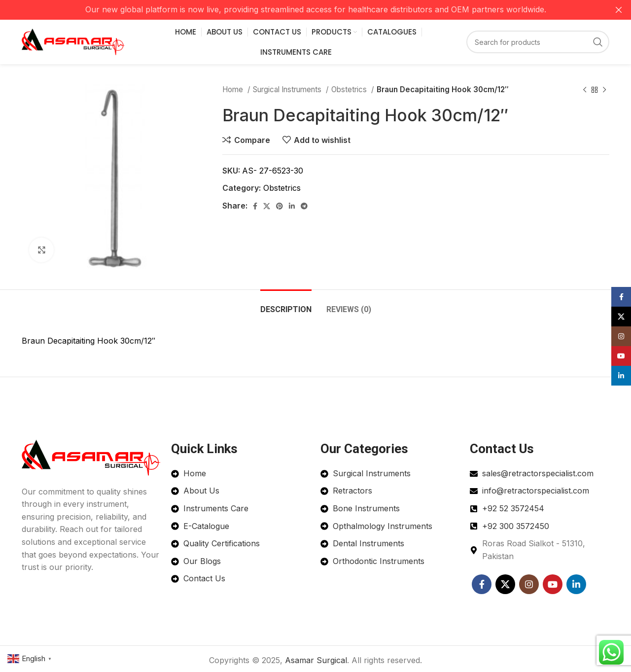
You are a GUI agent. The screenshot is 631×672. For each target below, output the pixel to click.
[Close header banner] (619, 10)
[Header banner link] (301, 10)
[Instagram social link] (529, 584)
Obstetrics (350, 89)
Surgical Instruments (288, 89)
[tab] (286, 304)
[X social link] (267, 206)
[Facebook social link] (255, 206)
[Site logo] (73, 41)
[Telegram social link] (304, 206)
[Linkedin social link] (292, 206)
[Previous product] (585, 90)
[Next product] (604, 90)
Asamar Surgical (316, 660)
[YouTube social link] (553, 584)
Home (234, 89)
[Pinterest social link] (280, 206)
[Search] (538, 42)
